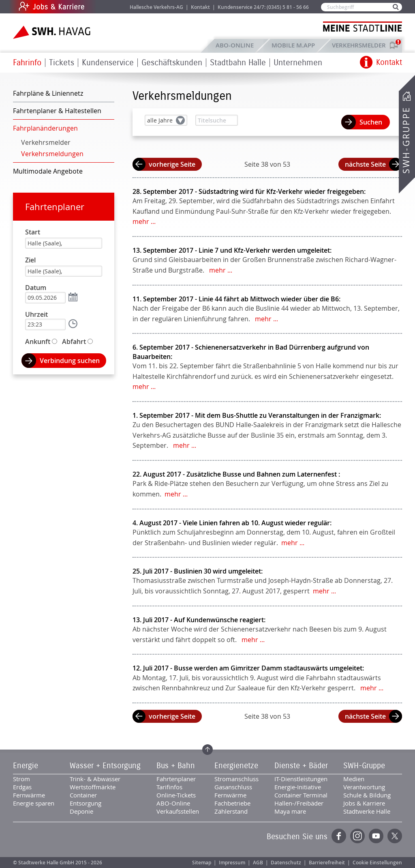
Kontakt (200, 7)
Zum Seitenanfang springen (207, 750)
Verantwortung (364, 787)
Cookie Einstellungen (377, 863)
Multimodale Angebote (48, 171)
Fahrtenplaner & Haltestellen (57, 111)
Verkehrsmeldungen (52, 154)
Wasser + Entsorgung (105, 766)
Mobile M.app (293, 45)
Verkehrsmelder (361, 45)
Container (83, 795)
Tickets (62, 63)
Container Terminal (301, 795)
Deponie (81, 811)
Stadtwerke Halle (367, 811)
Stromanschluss (236, 779)
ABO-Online (235, 45)
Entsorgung (86, 803)
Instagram (357, 836)
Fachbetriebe (232, 803)
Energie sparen (34, 803)
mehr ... (144, 221)
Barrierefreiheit (327, 863)
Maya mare (290, 811)
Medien (354, 779)
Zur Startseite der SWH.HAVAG (53, 32)
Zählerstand (231, 811)
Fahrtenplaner (55, 207)
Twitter (395, 836)
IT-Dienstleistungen (301, 779)
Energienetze (236, 766)
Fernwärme (29, 795)
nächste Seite (365, 164)
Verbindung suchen (70, 361)
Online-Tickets (176, 795)
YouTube (376, 836)
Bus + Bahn (176, 766)
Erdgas (22, 787)
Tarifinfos (169, 787)
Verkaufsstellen (178, 811)
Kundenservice (108, 63)
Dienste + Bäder (301, 766)
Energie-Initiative (298, 787)
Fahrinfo (27, 63)
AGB (258, 863)
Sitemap (202, 863)
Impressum (232, 863)
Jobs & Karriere (106, 7)
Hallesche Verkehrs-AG (156, 7)
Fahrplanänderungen (45, 128)
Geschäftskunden (172, 63)
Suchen (371, 122)
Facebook (339, 836)
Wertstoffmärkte (93, 787)
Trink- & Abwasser (95, 779)
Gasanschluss (233, 787)
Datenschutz (286, 863)
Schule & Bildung (367, 795)
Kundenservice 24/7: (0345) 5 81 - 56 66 (263, 7)
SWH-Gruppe (406, 140)
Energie (26, 766)
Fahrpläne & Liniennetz (48, 93)
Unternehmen (298, 63)
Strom (21, 779)
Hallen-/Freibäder (299, 803)
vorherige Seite (172, 164)
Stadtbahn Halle (238, 63)
